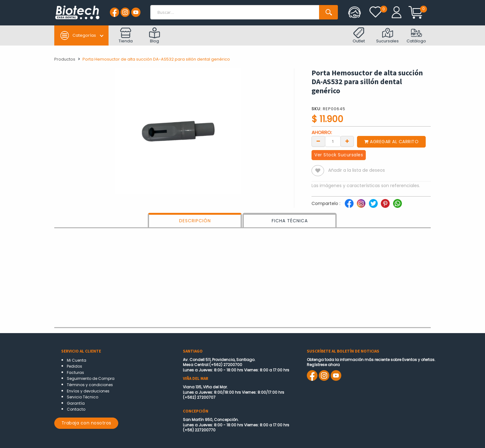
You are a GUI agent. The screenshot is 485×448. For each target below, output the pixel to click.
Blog (155, 36)
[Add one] (347, 141)
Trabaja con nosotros (86, 423)
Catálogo (416, 36)
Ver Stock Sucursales (339, 155)
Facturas (75, 372)
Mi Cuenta (77, 360)
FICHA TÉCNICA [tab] (290, 221)
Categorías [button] (78, 35)
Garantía (76, 403)
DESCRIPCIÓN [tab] (195, 221)
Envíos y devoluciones (88, 391)
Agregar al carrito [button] (391, 142)
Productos (65, 59)
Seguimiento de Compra (91, 378)
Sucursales (387, 36)
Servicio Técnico (83, 397)
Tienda (126, 36)
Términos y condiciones (90, 385)
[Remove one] (318, 141)
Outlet (359, 36)
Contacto (76, 409)
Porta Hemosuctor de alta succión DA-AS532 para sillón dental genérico (156, 59)
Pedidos (75, 366)
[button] (318, 171)
